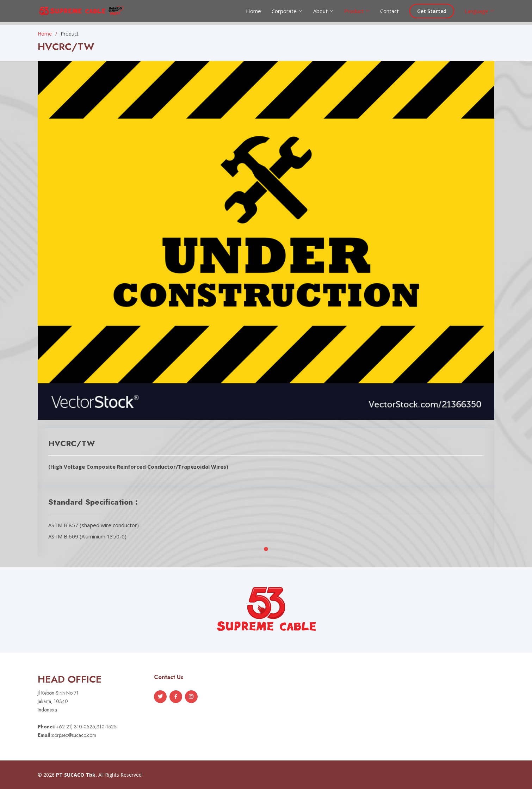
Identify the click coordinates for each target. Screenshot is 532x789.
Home (253, 11)
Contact (389, 11)
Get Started (432, 11)
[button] (266, 549)
